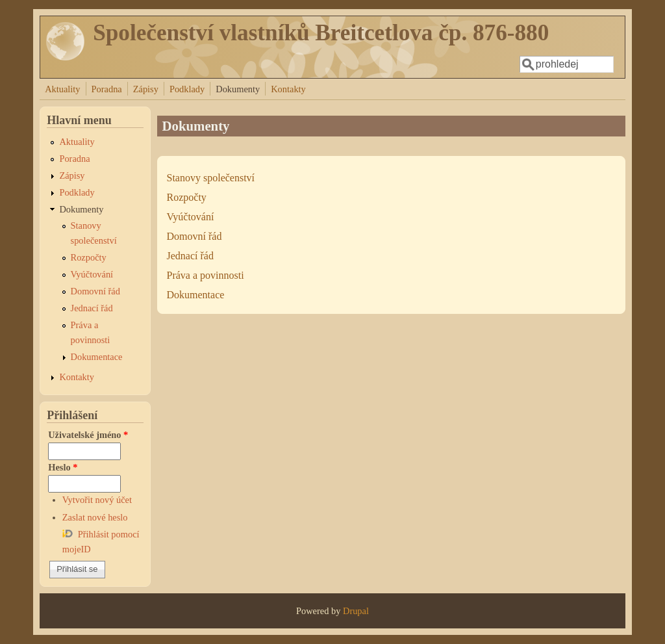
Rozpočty (187, 197)
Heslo (63, 467)
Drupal (356, 611)
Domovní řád (194, 236)
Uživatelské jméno (88, 435)
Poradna (107, 89)
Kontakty (288, 89)
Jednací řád (190, 256)
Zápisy (146, 89)
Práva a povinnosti (206, 275)
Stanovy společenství (211, 178)
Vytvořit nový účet (97, 500)
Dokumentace (196, 295)
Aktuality (62, 89)
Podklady (187, 89)
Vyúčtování (191, 217)
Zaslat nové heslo (95, 517)
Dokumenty (238, 89)
